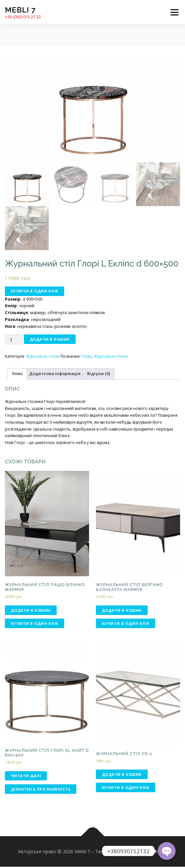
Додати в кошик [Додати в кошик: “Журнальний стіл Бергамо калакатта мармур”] (122, 611)
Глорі (87, 358)
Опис (17, 375)
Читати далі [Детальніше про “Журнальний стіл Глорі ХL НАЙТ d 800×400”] (26, 777)
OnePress (118, 852)
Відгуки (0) (99, 375)
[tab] (17, 375)
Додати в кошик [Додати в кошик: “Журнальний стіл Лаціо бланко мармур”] (31, 611)
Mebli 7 (20, 10)
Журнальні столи (43, 358)
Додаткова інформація (55, 375)
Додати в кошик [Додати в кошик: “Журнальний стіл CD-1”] (122, 775)
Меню (174, 12)
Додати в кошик (50, 340)
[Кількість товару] (14, 341)
